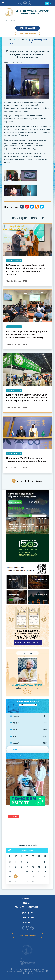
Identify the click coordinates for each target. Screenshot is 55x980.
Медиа (26, 903)
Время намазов (27, 28)
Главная (9, 40)
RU (47, 3)
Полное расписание (28, 756)
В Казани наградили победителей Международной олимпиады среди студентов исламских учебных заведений (26, 270)
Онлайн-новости (14, 261)
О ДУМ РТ (26, 899)
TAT (51, 3)
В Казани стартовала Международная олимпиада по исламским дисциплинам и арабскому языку (27, 334)
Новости (21, 40)
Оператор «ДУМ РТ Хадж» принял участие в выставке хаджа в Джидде (26, 459)
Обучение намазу (27, 33)
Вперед (39, 481)
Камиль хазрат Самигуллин (28, 685)
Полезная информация (26, 907)
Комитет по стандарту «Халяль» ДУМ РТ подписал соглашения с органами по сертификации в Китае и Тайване (27, 398)
